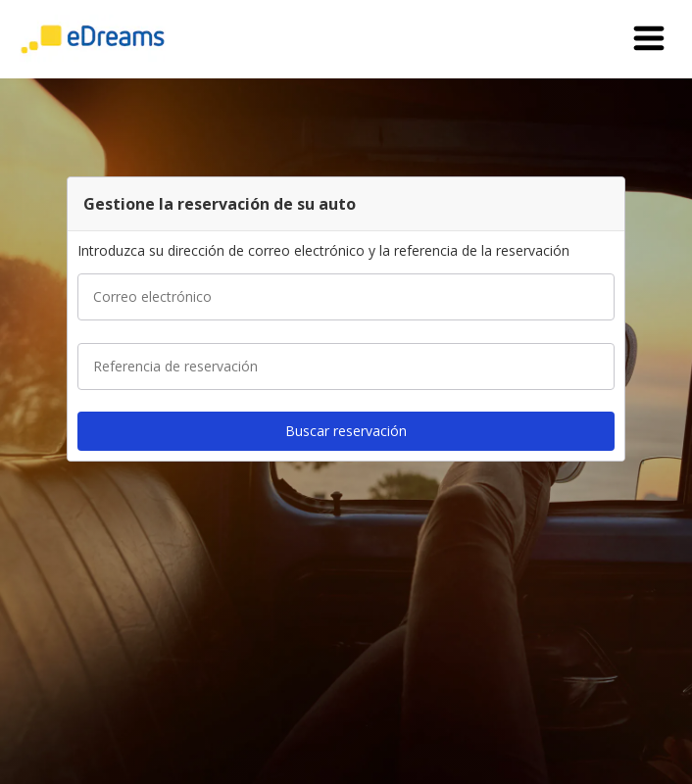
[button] (649, 39)
